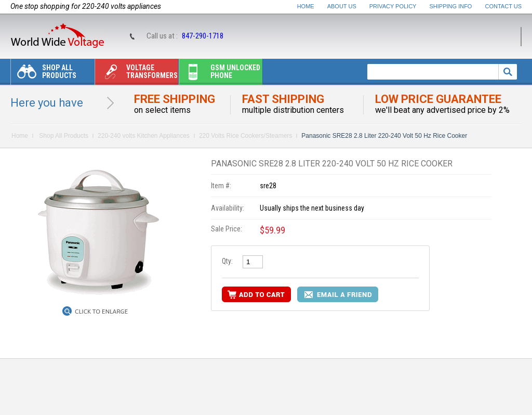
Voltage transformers (136, 74)
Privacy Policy (393, 6)
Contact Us (504, 6)
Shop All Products (44, 74)
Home (306, 6)
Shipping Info (451, 6)
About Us (342, 6)
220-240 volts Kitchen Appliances (144, 136)
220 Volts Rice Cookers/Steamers (245, 136)
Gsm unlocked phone (220, 74)
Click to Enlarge (101, 312)
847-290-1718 (203, 36)
